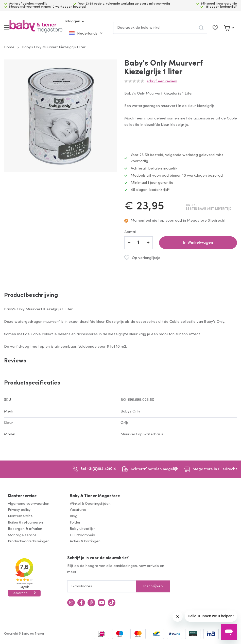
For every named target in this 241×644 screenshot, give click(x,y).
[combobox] (160, 28)
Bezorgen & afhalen (25, 529)
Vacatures (78, 510)
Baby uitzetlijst (82, 529)
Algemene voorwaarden (29, 504)
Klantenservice (22, 496)
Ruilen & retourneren (25, 523)
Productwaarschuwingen (29, 541)
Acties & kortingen (85, 541)
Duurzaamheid (82, 535)
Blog (74, 516)
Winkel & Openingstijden (90, 504)
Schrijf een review (162, 81)
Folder (75, 523)
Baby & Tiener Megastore (95, 496)
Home (9, 47)
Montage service (22, 535)
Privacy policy (19, 510)
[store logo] (36, 28)
